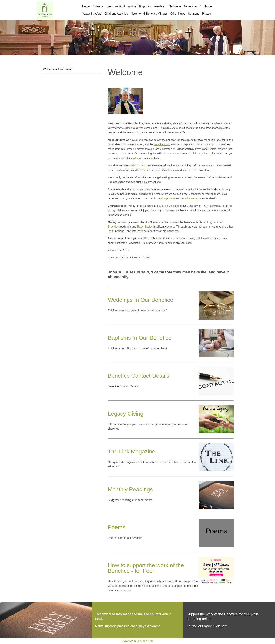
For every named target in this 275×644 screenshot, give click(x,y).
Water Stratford (92, 14)
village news (168, 199)
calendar (206, 154)
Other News (178, 14)
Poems (117, 527)
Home (86, 6)
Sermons (194, 14)
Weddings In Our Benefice (141, 300)
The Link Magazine (132, 452)
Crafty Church (137, 166)
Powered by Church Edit (138, 641)
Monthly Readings (130, 489)
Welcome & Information (121, 6)
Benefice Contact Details (139, 376)
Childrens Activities (116, 14)
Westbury (160, 6)
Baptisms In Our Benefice (140, 338)
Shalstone (175, 6)
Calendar (98, 6)
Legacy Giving (126, 414)
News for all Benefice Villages (149, 14)
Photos (206, 14)
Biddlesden (206, 6)
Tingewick (145, 6)
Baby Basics (145, 227)
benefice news (189, 199)
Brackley (113, 227)
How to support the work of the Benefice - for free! (146, 568)
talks (135, 158)
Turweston (190, 6)
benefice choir (162, 145)
